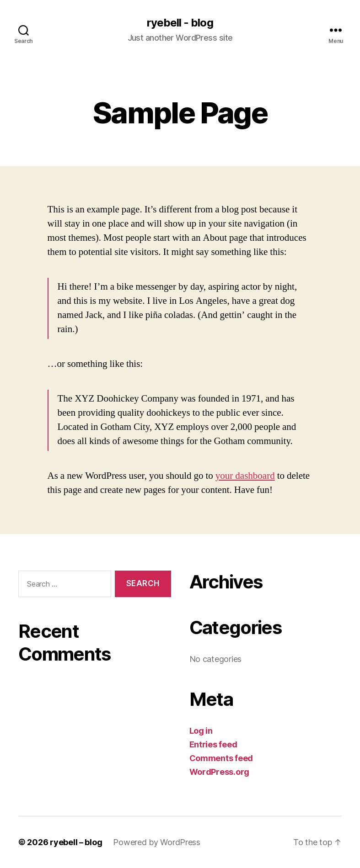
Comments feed (221, 758)
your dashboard (245, 476)
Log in (201, 731)
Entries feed (213, 744)
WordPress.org (220, 772)
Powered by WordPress (157, 842)
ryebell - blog (180, 23)
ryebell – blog (76, 842)
